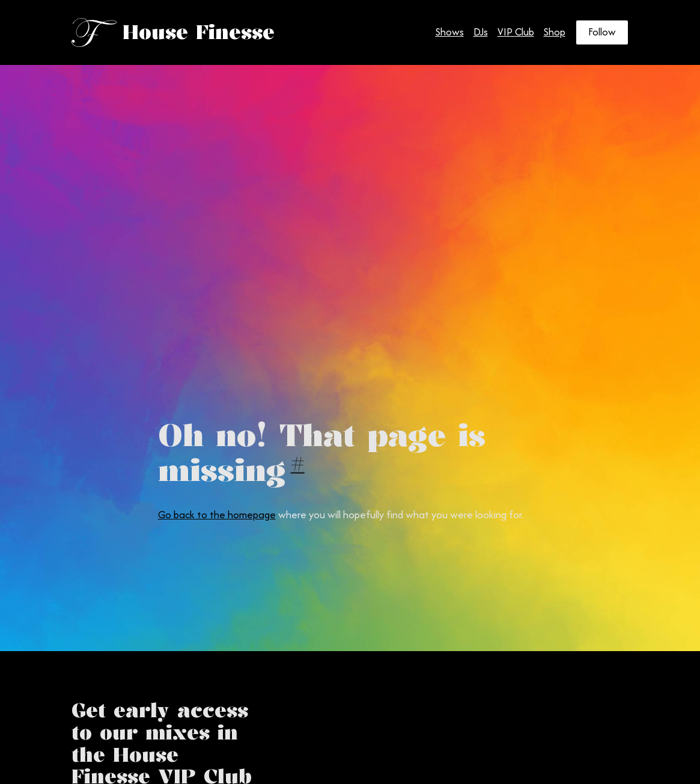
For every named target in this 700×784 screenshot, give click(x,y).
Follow (602, 32)
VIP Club (516, 32)
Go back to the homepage (217, 515)
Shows (450, 32)
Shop (555, 32)
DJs (481, 32)
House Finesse (199, 32)
